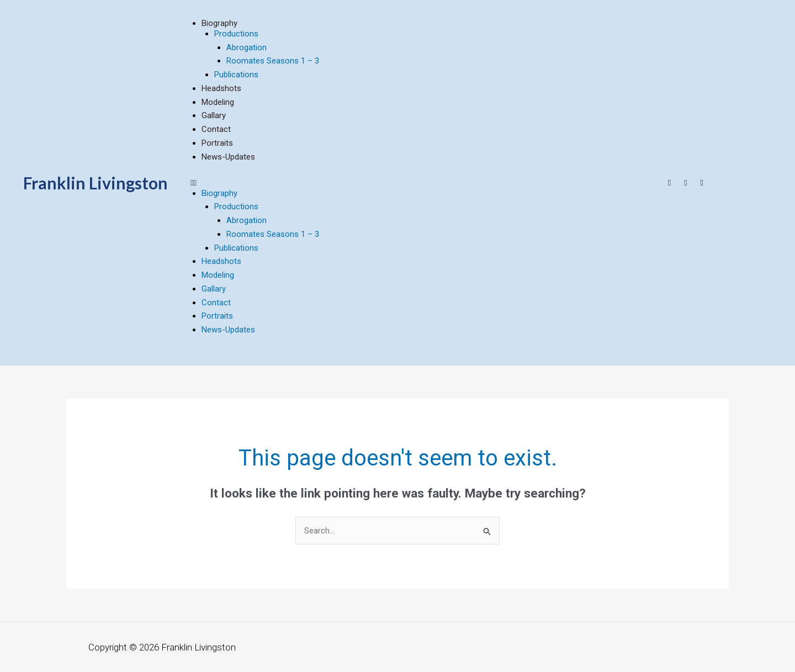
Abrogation (247, 47)
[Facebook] (685, 183)
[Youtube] (669, 183)
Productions (236, 34)
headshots (221, 88)
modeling (218, 102)
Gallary (214, 115)
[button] (422, 183)
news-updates (228, 157)
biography (219, 23)
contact (216, 129)
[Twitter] (702, 183)
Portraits (217, 143)
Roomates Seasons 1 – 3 (273, 61)
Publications (236, 75)
